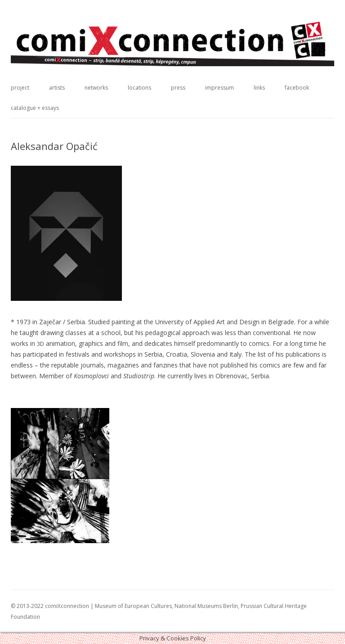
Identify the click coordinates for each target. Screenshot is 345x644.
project (20, 88)
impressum (220, 88)
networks (96, 88)
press (178, 88)
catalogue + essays (35, 108)
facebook (297, 88)
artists (57, 88)
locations (139, 88)
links (259, 88)
